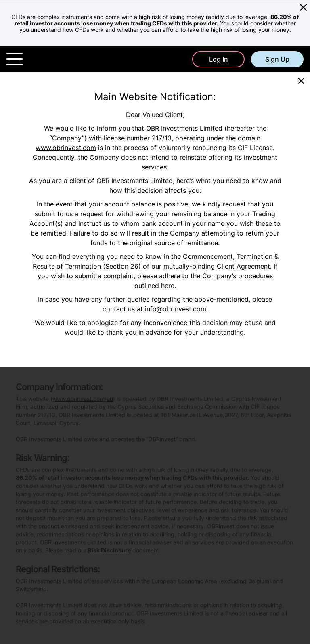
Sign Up (277, 59)
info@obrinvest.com (176, 309)
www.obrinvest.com (66, 148)
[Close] (301, 80)
